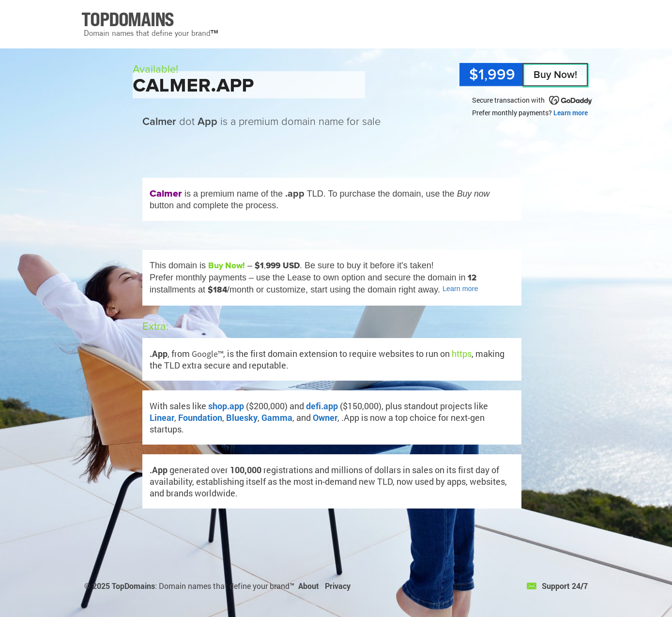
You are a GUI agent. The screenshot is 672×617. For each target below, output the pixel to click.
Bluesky (242, 417)
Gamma (277, 417)
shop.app (226, 406)
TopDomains (133, 586)
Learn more (571, 113)
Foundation (200, 417)
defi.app (322, 406)
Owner (325, 417)
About (309, 586)
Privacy (338, 586)
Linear (162, 417)
